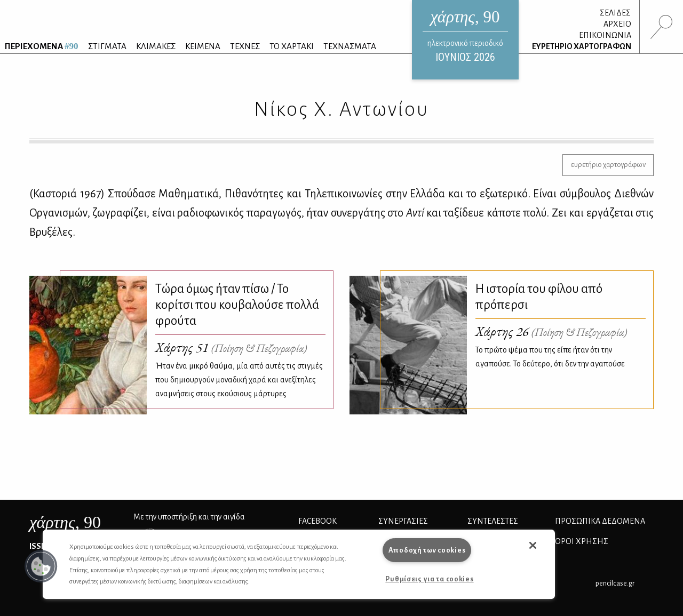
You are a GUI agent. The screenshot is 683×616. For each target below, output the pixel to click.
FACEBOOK (317, 521)
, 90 (65, 522)
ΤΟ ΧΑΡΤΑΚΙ (292, 46)
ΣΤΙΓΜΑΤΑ (107, 46)
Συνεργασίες (403, 521)
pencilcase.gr (615, 583)
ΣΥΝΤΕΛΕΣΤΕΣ (493, 521)
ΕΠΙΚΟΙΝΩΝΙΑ (605, 35)
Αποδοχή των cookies (427, 550)
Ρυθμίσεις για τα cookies (429, 579)
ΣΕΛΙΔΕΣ (615, 13)
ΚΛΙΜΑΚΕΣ (156, 46)
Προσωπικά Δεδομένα (600, 521)
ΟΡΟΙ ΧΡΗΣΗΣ (582, 541)
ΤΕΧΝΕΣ (245, 46)
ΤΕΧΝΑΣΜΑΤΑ (350, 46)
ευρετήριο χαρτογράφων (608, 165)
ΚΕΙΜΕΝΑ (203, 46)
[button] (41, 566)
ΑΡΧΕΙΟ (617, 24)
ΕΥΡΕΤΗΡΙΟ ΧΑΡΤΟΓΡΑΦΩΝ (582, 46)
